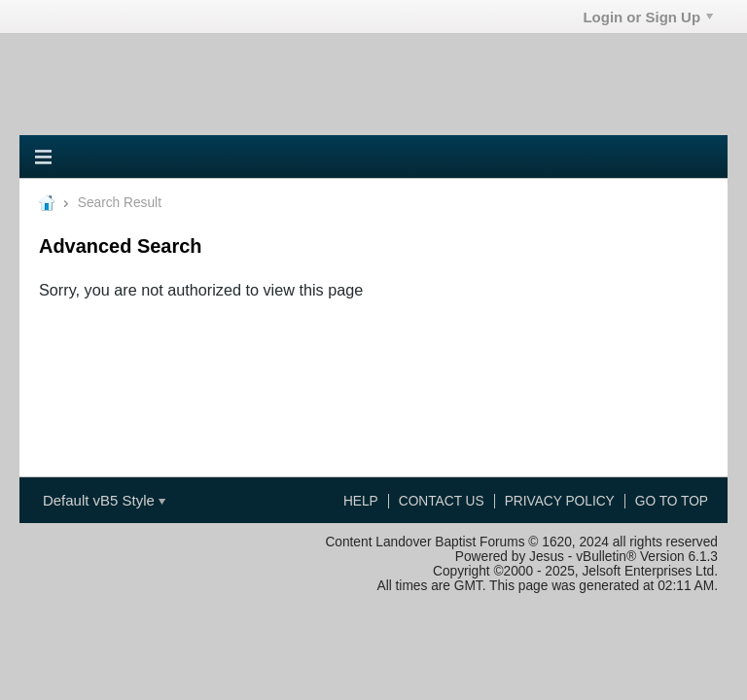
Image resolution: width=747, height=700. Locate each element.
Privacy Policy (560, 501)
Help (361, 501)
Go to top (672, 501)
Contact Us (442, 501)
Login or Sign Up (648, 17)
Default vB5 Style (104, 500)
